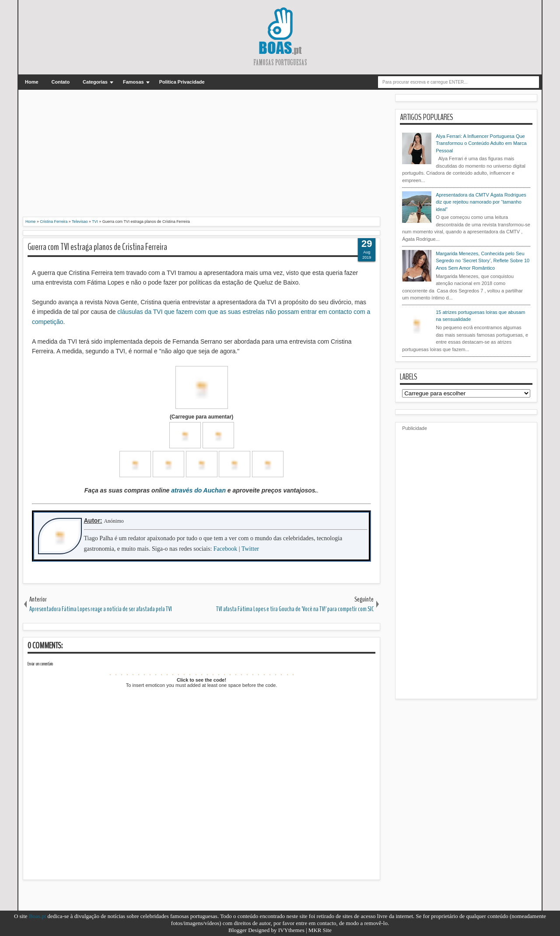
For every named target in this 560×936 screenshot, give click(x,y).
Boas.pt (37, 916)
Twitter (250, 549)
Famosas (133, 82)
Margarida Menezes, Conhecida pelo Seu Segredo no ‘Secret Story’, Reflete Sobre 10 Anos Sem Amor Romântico (483, 261)
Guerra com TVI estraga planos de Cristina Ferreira (97, 247)
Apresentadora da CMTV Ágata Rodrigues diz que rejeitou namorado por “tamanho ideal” (481, 202)
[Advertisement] (201, 155)
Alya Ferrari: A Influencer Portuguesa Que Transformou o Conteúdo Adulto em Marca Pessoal (481, 143)
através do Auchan (198, 490)
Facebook (225, 549)
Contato (61, 82)
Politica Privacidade (182, 82)
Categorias (95, 82)
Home (32, 82)
